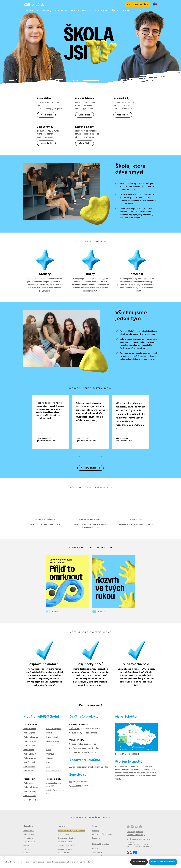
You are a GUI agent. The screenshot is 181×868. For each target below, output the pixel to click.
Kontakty (96, 831)
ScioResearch (75, 748)
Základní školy (44, 11)
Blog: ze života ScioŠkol (66, 838)
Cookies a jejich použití (135, 832)
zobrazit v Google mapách (127, 754)
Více (140, 11)
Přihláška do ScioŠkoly (138, 4)
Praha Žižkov (29, 783)
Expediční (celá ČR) (55, 771)
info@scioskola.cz (80, 782)
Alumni (73, 767)
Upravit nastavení (86, 862)
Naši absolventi (64, 853)
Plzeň (49, 762)
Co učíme (29, 11)
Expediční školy (29, 842)
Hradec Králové (53, 741)
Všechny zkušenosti (91, 468)
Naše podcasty (63, 834)
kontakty (76, 786)
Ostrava (50, 758)
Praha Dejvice (29, 733)
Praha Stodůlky (30, 754)
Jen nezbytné (139, 862)
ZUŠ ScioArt (74, 729)
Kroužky (75, 11)
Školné (115, 11)
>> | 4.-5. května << (71, 831)
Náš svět (87, 11)
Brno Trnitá (28, 771)
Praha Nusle (29, 750)
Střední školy (61, 11)
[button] (81, 457)
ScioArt (26, 845)
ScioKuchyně (75, 752)
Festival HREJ (101, 11)
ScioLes (73, 733)
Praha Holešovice (31, 737)
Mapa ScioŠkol (29, 831)
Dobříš (49, 733)
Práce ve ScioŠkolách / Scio (102, 834)
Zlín (48, 767)
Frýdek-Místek (52, 737)
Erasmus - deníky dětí (66, 845)
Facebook (101, 611)
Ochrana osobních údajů (136, 835)
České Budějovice (54, 729)
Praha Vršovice (30, 758)
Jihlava (49, 746)
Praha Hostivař (30, 741)
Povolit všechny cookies (163, 862)
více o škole (46, 115)
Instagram (55, 611)
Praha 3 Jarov (29, 746)
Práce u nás (128, 11)
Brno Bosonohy (30, 762)
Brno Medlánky (30, 796)
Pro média (96, 838)
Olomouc (50, 754)
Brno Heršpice (29, 767)
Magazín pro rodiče (65, 849)
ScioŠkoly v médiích (65, 842)
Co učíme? (27, 853)
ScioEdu (73, 744)
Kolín (49, 750)
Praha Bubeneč (30, 729)
